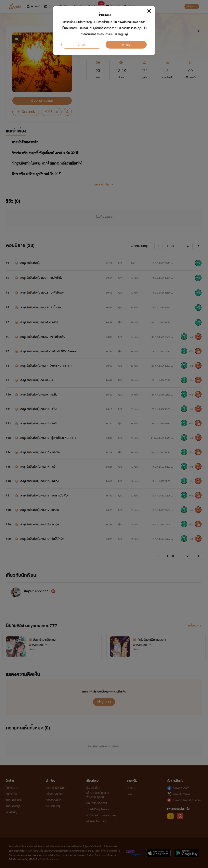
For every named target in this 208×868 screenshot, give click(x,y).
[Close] (149, 11)
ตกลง (126, 45)
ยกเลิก (82, 45)
